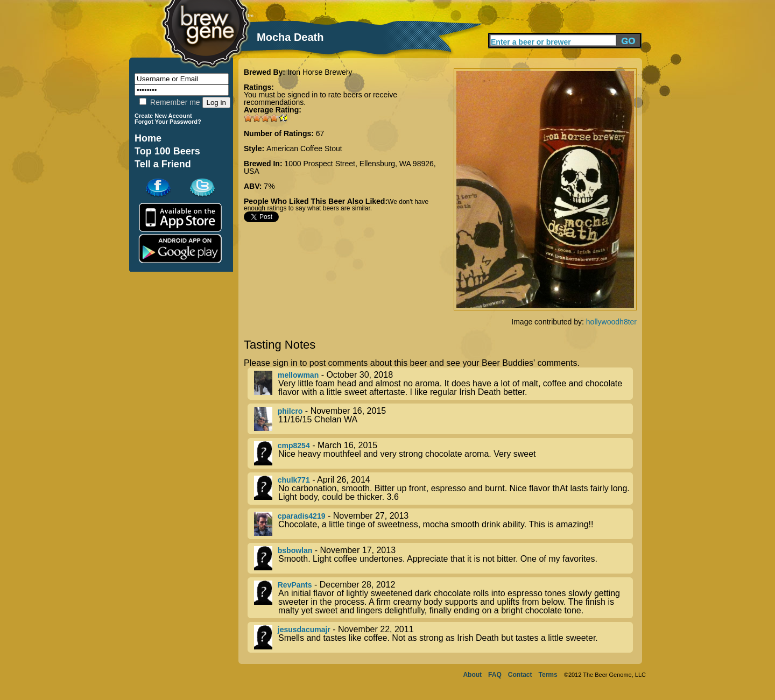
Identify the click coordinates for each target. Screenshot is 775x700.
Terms (548, 675)
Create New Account (163, 116)
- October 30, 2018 (443, 384)
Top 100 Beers (167, 151)
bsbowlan (295, 550)
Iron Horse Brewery (320, 72)
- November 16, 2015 (443, 419)
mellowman (298, 375)
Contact (520, 675)
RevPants (295, 585)
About (472, 675)
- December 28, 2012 (443, 598)
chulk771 (294, 480)
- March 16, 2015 (443, 453)
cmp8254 (294, 446)
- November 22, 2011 (443, 637)
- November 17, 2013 (443, 558)
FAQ (495, 675)
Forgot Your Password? (168, 122)
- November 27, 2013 (443, 524)
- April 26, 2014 (443, 489)
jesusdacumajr (304, 630)
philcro (290, 411)
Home (148, 138)
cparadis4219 (302, 516)
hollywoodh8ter (611, 322)
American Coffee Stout (304, 149)
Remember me (170, 102)
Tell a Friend (163, 164)
